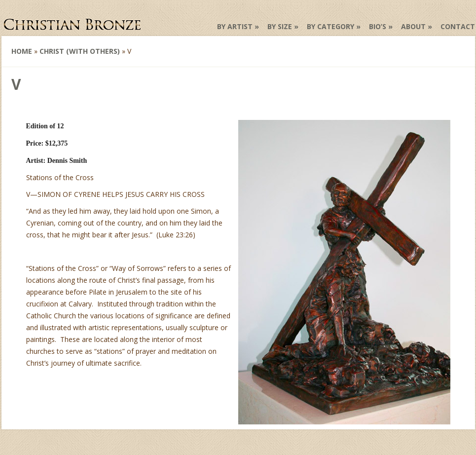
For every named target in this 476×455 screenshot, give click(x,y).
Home (22, 51)
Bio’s (378, 26)
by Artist (235, 26)
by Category (330, 26)
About (413, 26)
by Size (280, 26)
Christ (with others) (80, 51)
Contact (458, 26)
